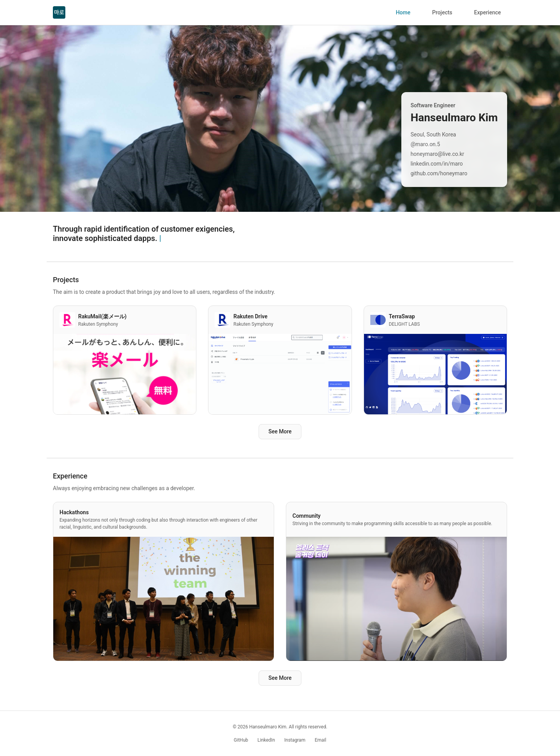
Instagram (295, 740)
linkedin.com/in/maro (437, 164)
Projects (442, 12)
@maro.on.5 (425, 144)
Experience (487, 12)
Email (320, 740)
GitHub (241, 740)
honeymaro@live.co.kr (437, 154)
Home (403, 12)
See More (280, 431)
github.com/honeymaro (439, 173)
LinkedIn (266, 740)
